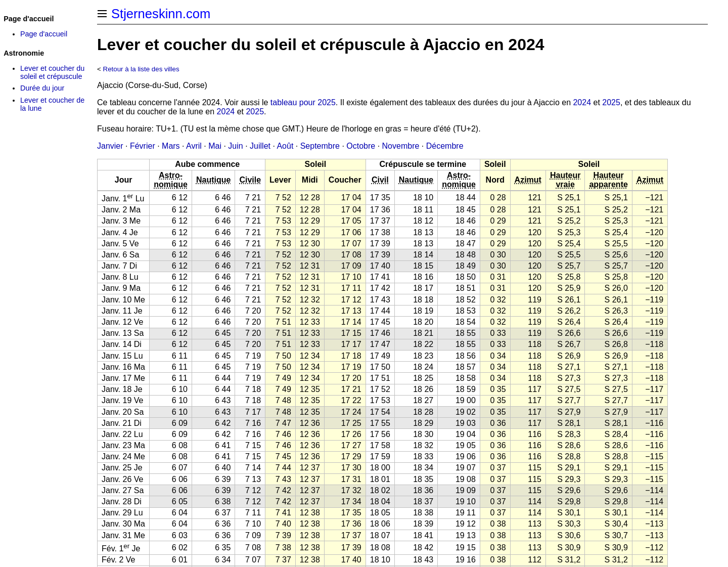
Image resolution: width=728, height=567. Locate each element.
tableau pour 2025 (303, 102)
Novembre (401, 146)
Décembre (445, 146)
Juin (235, 146)
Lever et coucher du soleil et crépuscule (52, 72)
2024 (582, 102)
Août (285, 146)
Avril (194, 146)
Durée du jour (42, 88)
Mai (215, 146)
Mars (171, 146)
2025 (611, 102)
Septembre (320, 146)
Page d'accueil (44, 34)
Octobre (361, 146)
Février (143, 146)
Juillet (260, 146)
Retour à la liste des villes (141, 69)
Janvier (110, 146)
